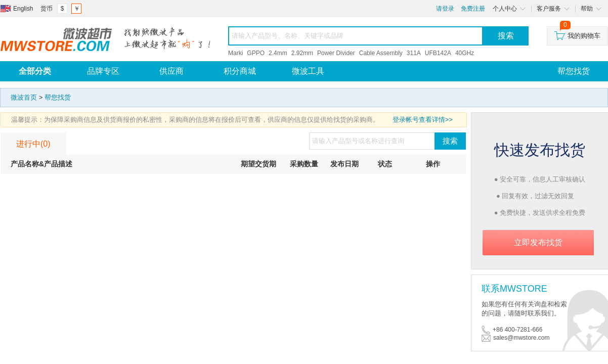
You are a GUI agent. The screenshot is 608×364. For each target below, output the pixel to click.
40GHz (465, 53)
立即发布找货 (538, 242)
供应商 (171, 71)
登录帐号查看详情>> (423, 120)
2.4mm (278, 53)
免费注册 (473, 9)
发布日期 (344, 164)
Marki (235, 53)
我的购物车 (577, 33)
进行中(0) (33, 144)
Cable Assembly (381, 53)
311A (414, 53)
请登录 (445, 9)
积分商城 (240, 71)
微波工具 (308, 71)
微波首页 (24, 97)
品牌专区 (103, 71)
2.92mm (302, 53)
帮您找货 (58, 97)
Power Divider (336, 53)
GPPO (256, 53)
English (23, 9)
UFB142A (438, 53)
